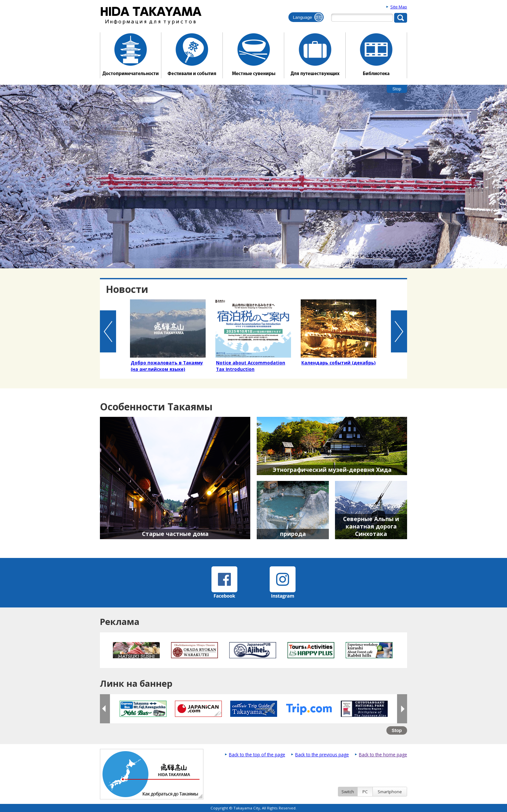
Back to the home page (383, 755)
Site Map (399, 7)
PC (365, 792)
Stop (397, 89)
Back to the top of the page (257, 755)
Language (302, 17)
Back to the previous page (322, 755)
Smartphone (390, 792)
